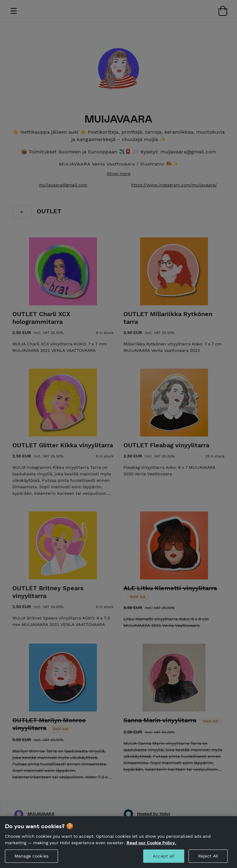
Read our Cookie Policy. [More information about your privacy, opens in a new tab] (151, 846)
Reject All (208, 859)
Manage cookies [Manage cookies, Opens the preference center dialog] (31, 859)
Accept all (164, 859)
